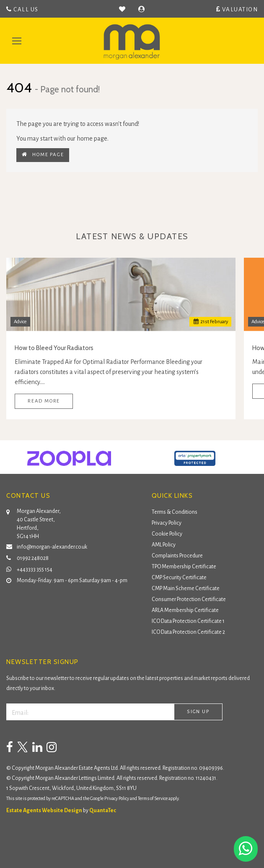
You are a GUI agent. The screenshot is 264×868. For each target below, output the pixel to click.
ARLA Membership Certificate (185, 610)
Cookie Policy (167, 534)
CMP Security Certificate (179, 578)
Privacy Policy (167, 523)
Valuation (237, 9)
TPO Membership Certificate (184, 567)
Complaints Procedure (177, 556)
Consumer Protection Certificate (189, 599)
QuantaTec (103, 810)
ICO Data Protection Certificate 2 (188, 632)
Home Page (43, 154)
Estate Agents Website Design (44, 810)
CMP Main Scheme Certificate (186, 588)
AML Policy (164, 545)
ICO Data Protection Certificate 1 (188, 621)
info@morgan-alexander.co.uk (47, 546)
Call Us (22, 9)
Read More (44, 401)
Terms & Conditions (175, 512)
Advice (20, 322)
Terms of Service (153, 798)
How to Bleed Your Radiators (54, 348)
